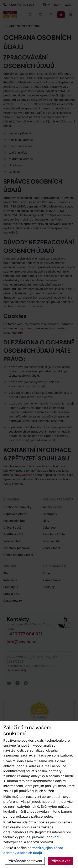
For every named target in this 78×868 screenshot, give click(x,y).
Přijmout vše (61, 861)
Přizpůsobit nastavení (25, 861)
